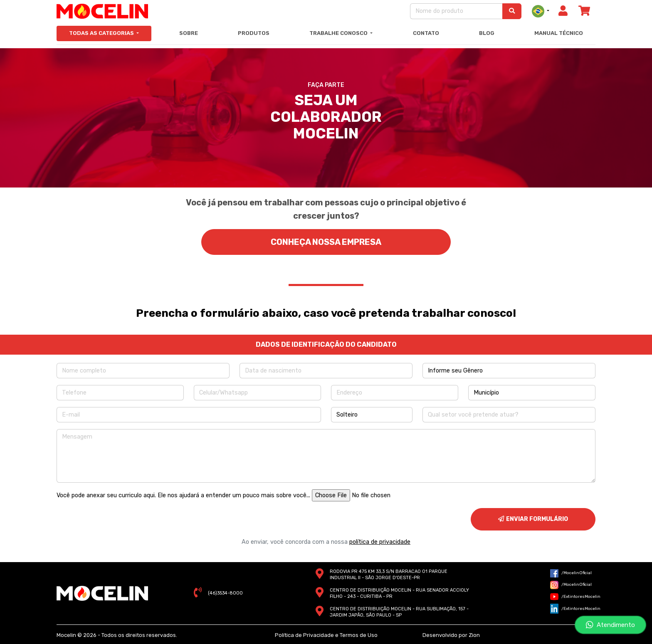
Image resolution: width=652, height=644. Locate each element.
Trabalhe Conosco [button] (339, 33)
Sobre (189, 33)
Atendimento (610, 625)
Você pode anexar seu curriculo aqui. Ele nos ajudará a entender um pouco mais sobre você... (183, 495)
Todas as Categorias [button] (102, 33)
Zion (474, 635)
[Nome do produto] (456, 11)
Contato (426, 33)
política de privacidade (380, 542)
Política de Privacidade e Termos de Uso (326, 635)
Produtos (254, 33)
